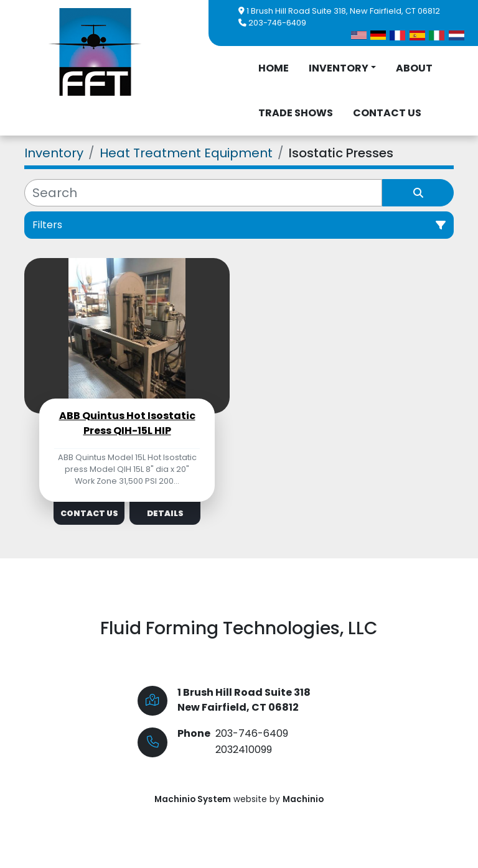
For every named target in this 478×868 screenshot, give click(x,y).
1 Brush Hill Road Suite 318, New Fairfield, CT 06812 (343, 11)
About (414, 68)
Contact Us (387, 113)
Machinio (303, 799)
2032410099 (244, 750)
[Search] (203, 193)
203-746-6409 (277, 23)
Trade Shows (296, 113)
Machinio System (193, 799)
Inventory (339, 68)
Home (274, 68)
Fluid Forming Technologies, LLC (239, 628)
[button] (342, 68)
